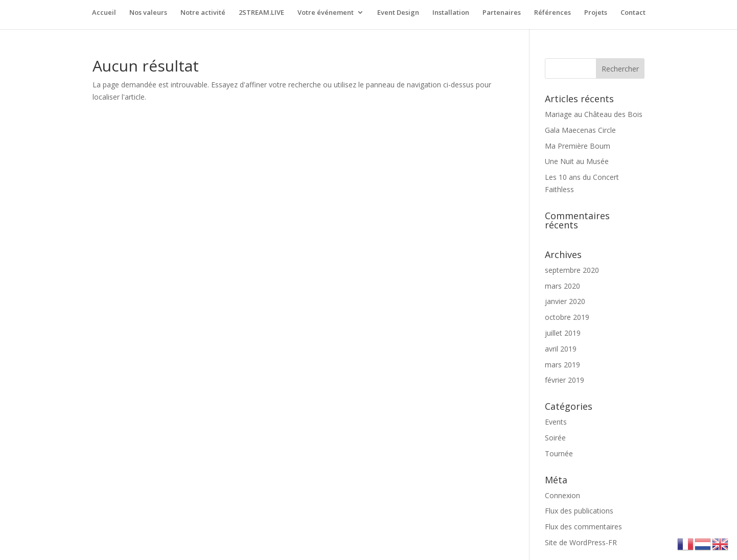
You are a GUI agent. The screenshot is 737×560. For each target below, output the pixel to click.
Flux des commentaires (583, 527)
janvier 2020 (565, 301)
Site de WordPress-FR (581, 542)
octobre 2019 (567, 317)
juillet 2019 (563, 333)
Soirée (555, 438)
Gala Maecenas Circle (580, 130)
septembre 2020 (572, 270)
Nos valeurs (148, 13)
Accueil (104, 13)
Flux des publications (579, 511)
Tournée (559, 453)
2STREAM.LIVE (261, 13)
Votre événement (326, 13)
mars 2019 (562, 365)
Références (552, 13)
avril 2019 (561, 349)
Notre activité (203, 13)
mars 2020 (562, 286)
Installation (451, 13)
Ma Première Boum (578, 146)
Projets (596, 13)
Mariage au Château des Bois (594, 114)
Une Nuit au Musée (577, 161)
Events (556, 422)
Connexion (562, 495)
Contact (633, 13)
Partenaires (502, 13)
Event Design (398, 13)
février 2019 (565, 380)
